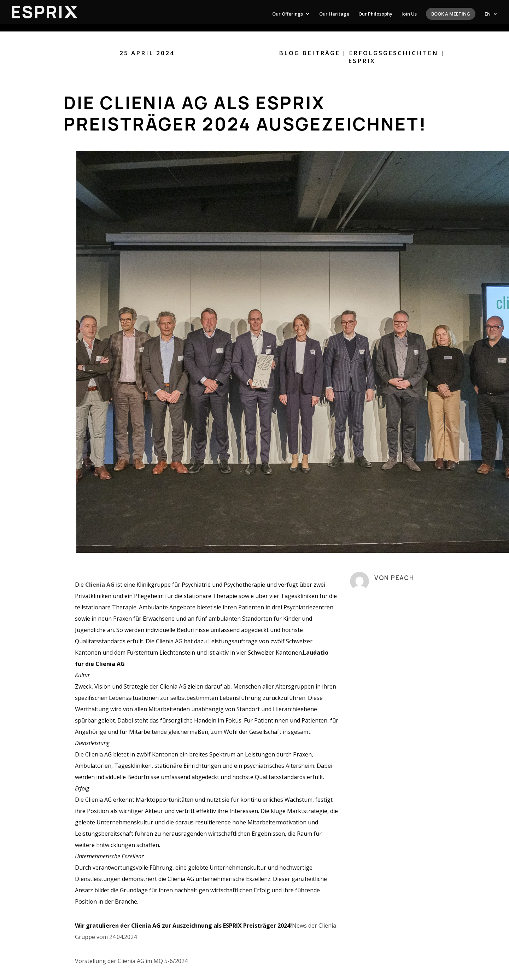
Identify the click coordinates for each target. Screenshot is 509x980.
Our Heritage (334, 14)
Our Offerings (288, 14)
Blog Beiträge (309, 53)
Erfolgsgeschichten (394, 53)
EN (488, 14)
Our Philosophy (375, 14)
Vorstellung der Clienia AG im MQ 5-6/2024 (131, 961)
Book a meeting (451, 14)
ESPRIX (362, 61)
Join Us (409, 14)
